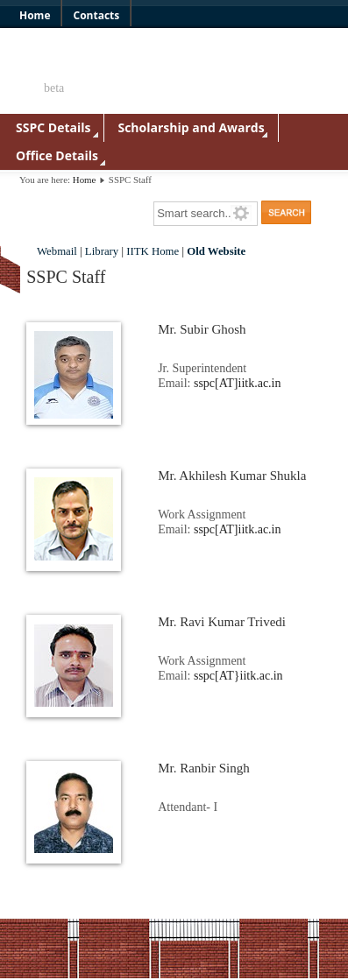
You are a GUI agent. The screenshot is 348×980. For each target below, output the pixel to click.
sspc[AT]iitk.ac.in (238, 383)
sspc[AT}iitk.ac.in (238, 676)
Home (85, 180)
